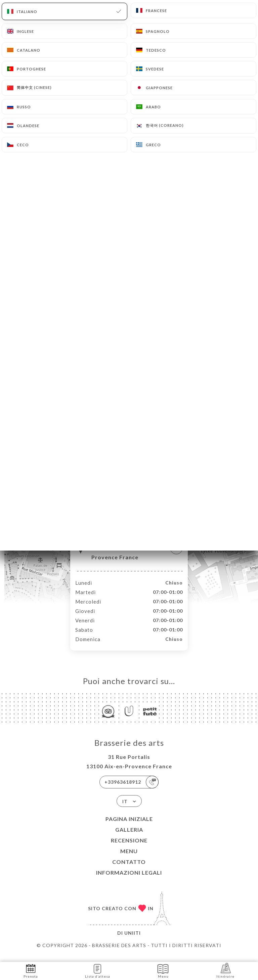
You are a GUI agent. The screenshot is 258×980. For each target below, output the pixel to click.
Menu (129, 858)
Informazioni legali (129, 880)
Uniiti (133, 940)
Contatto (129, 869)
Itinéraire (225, 970)
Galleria (129, 837)
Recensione (129, 847)
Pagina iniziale (129, 826)
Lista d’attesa (98, 970)
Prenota (31, 970)
